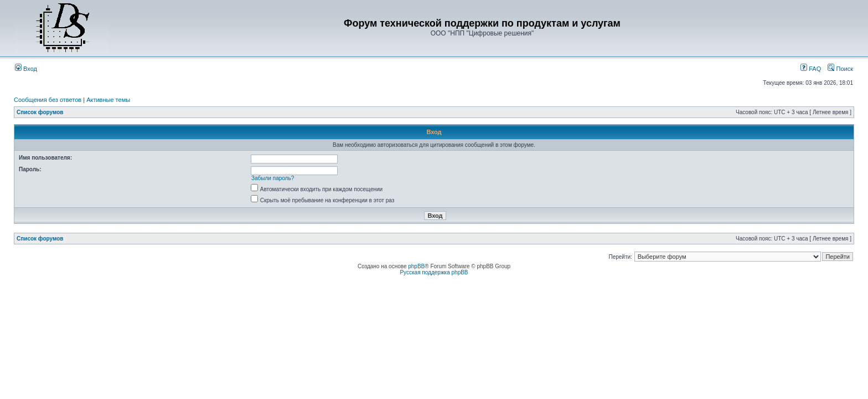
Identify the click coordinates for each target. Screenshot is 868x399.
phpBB (416, 266)
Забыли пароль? (273, 178)
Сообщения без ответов (48, 100)
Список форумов (40, 112)
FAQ (811, 69)
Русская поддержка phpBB (434, 272)
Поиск (840, 69)
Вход (26, 69)
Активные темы (108, 100)
